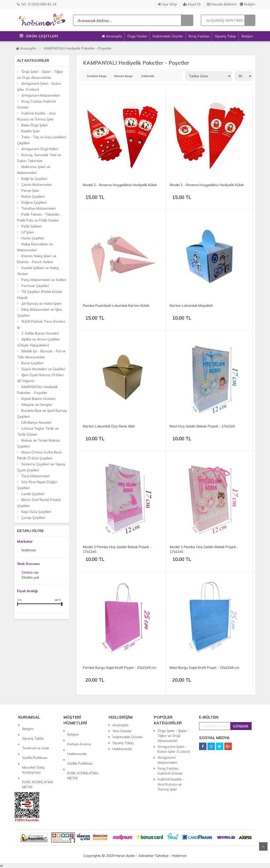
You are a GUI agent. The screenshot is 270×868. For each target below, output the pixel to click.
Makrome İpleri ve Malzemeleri (34, 170)
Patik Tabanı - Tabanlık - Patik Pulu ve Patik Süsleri (39, 217)
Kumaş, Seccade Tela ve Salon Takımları (39, 158)
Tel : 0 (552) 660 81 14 (37, 4)
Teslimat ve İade (36, 737)
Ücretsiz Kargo (97, 76)
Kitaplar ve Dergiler (37, 405)
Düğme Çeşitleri (34, 202)
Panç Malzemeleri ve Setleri (44, 280)
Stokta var (30, 573)
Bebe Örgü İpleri (34, 125)
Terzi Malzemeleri (36, 476)
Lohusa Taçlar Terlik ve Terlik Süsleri (38, 431)
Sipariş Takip (225, 36)
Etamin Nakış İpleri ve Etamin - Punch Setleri (37, 259)
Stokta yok (30, 578)
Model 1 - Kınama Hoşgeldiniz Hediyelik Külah (207, 185)
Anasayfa (112, 36)
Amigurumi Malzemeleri (41, 95)
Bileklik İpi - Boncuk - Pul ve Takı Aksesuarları (41, 354)
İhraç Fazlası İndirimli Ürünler (36, 104)
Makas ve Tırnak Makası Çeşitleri (39, 443)
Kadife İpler (31, 131)
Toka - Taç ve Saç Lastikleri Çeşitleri (42, 140)
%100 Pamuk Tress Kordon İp (41, 324)
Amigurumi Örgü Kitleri (40, 149)
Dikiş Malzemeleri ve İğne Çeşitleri (40, 312)
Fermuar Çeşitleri (35, 286)
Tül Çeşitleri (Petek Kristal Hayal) (40, 295)
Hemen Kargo (123, 76)
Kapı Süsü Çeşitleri (36, 512)
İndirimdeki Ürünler (168, 36)
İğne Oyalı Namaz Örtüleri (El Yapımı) (40, 378)
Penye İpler (30, 191)
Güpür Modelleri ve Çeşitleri (43, 369)
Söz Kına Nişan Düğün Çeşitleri (37, 485)
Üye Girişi (168, 4)
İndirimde (148, 76)
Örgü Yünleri (137, 36)
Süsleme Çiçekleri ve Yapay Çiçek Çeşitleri (41, 467)
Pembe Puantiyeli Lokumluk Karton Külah (116, 306)
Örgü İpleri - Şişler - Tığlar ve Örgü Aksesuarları (40, 75)
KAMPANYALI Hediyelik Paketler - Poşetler (78, 48)
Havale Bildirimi (222, 4)
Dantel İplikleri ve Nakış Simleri (38, 271)
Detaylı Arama (79, 737)
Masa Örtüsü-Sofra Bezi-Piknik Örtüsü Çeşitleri (40, 455)
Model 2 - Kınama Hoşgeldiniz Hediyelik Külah (120, 185)
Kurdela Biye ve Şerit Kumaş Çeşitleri (42, 414)
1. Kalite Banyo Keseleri (40, 333)
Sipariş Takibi (33, 731)
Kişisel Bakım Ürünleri (38, 399)
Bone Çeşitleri (32, 363)
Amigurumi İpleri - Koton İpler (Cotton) (39, 86)
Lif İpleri (28, 232)
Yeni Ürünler (122, 731)
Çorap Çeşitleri (33, 518)
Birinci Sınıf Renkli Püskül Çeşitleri (39, 503)
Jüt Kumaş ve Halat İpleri (41, 304)
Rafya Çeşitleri (33, 196)
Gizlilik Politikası (35, 743)
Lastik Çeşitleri (33, 494)
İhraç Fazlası (199, 36)
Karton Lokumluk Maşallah (191, 306)
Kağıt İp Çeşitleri (34, 179)
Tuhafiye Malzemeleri (39, 208)
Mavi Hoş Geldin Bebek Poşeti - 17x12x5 (202, 426)
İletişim (248, 4)
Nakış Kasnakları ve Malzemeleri (35, 247)
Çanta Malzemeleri (37, 185)
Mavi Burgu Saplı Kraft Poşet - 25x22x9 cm (204, 668)
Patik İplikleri (32, 226)
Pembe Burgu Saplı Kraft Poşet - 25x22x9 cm (120, 668)
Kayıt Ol (192, 4)
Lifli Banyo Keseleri (36, 422)
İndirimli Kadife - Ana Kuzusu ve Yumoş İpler (36, 116)
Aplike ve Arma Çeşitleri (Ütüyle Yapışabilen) (38, 342)
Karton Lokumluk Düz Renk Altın (109, 426)
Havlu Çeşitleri (33, 238)
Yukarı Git (263, 846)
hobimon (29, 550)
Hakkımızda (77, 743)
